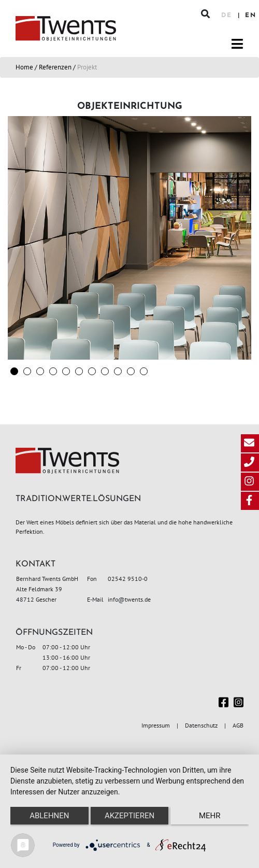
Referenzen (55, 67)
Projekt (87, 67)
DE (228, 16)
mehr (210, 816)
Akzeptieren (129, 816)
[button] (14, 371)
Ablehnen (49, 816)
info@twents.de (129, 599)
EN (251, 16)
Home (24, 67)
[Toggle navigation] (237, 44)
